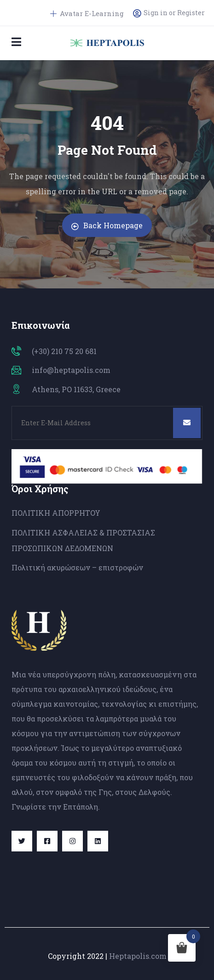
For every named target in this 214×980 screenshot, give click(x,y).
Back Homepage (107, 225)
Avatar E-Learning (87, 13)
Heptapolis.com (138, 956)
